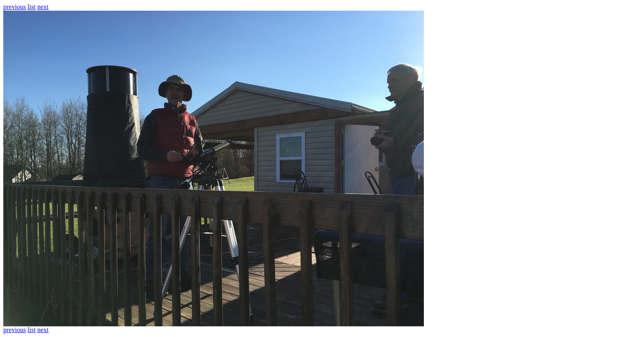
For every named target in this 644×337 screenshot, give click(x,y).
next (43, 7)
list (32, 7)
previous (15, 7)
